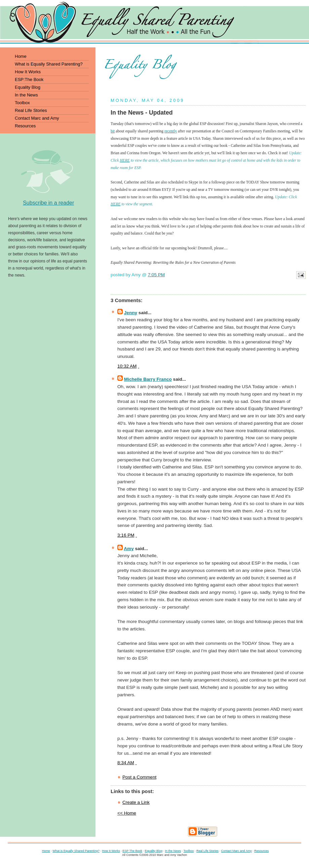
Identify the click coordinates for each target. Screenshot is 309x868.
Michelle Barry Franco (148, 379)
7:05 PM (157, 275)
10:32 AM (127, 366)
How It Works (111, 851)
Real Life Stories (207, 851)
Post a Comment (139, 777)
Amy (129, 549)
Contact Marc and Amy (237, 851)
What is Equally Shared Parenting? (76, 851)
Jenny (131, 313)
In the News (173, 851)
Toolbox (188, 851)
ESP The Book (132, 851)
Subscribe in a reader (48, 203)
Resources (261, 851)
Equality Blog (154, 851)
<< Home (127, 813)
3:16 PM (126, 535)
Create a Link (136, 802)
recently (171, 131)
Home (46, 851)
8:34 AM (126, 763)
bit (113, 131)
